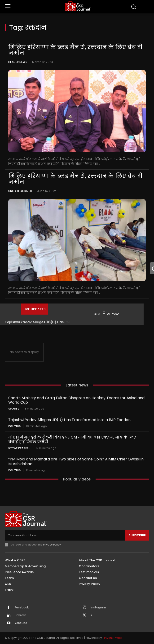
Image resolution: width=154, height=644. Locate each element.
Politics (14, 426)
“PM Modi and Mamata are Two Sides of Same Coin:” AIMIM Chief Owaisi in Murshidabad (76, 461)
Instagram (98, 607)
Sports (14, 409)
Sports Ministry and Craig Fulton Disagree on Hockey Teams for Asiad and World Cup (76, 400)
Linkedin (20, 615)
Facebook (22, 607)
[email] (65, 535)
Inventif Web (113, 638)
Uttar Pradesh (19, 448)
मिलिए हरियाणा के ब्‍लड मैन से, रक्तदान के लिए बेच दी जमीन (75, 50)
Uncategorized (20, 191)
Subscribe (137, 535)
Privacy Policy (52, 545)
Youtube (21, 623)
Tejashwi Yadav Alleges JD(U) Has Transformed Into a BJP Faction (69, 420)
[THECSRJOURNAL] (78, 6)
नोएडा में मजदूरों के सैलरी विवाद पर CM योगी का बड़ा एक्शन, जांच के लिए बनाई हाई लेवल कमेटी (72, 439)
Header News (18, 62)
